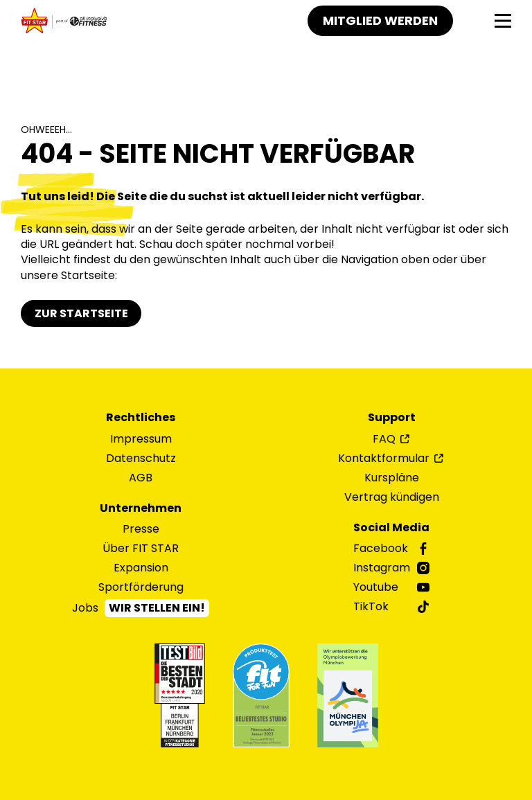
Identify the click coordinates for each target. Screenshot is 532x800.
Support (392, 418)
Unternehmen (141, 508)
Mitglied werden (380, 20)
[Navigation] (503, 21)
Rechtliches (141, 418)
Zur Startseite (81, 313)
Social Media (391, 528)
